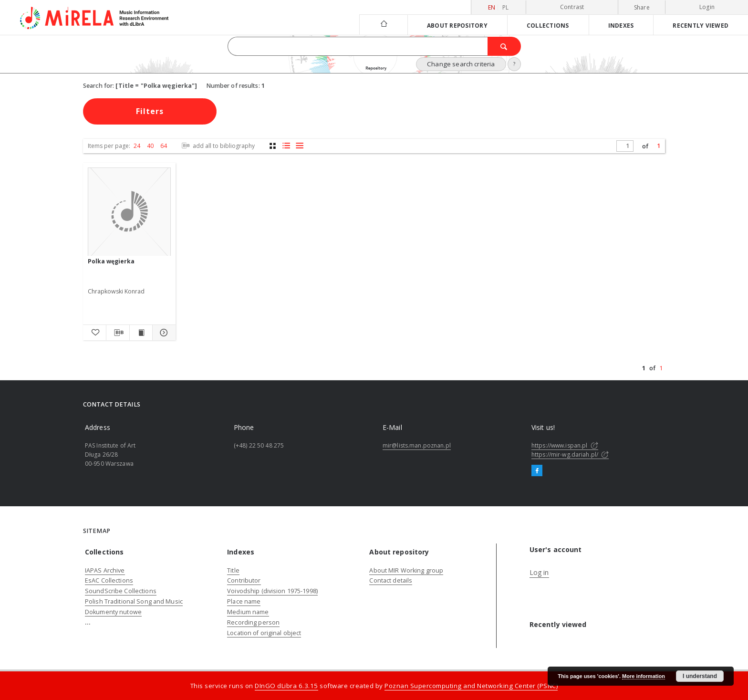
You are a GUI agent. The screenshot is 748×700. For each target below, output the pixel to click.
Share (642, 8)
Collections (548, 25)
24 (137, 146)
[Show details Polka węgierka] (163, 333)
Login (707, 7)
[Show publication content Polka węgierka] (141, 333)
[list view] (299, 146)
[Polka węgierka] (129, 212)
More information (644, 676)
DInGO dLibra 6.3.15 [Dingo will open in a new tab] (286, 686)
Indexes (621, 25)
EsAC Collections (109, 580)
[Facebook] (537, 471)
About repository (457, 25)
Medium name (248, 612)
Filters (150, 111)
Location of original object (264, 633)
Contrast (572, 7)
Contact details (391, 580)
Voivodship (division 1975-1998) (272, 591)
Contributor (244, 580)
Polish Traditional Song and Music (134, 601)
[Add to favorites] (94, 333)
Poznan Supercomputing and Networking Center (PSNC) (471, 686)
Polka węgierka (111, 261)
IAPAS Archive (105, 570)
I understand (700, 676)
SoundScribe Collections (121, 591)
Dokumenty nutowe (113, 612)
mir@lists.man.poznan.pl (417, 445)
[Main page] (383, 25)
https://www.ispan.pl (565, 445)
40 (150, 146)
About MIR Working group (406, 570)
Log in (539, 572)
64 (164, 146)
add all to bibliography (217, 146)
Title (233, 570)
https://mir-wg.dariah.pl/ (570, 454)
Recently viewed (701, 25)
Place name (244, 601)
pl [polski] (506, 7)
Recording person (253, 622)
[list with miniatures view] (286, 146)
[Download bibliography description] (118, 333)
